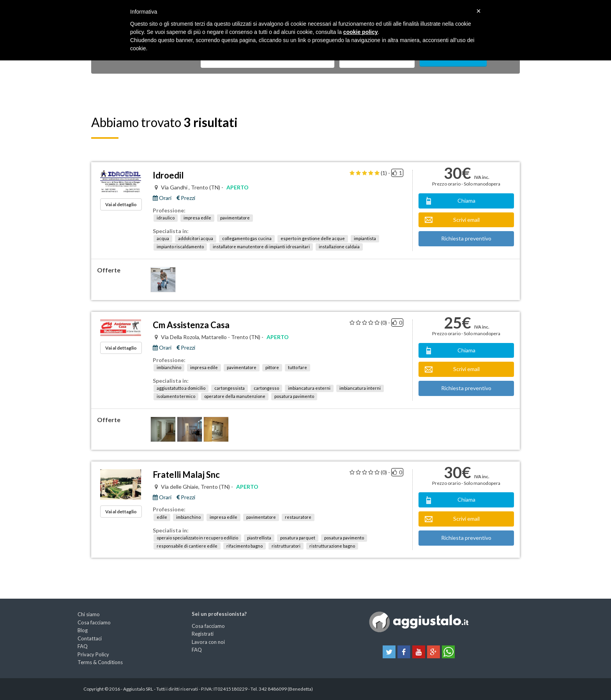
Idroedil (168, 175)
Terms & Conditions (100, 662)
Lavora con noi (208, 642)
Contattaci (90, 638)
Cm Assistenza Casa (191, 325)
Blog (83, 630)
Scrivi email (466, 220)
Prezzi (186, 198)
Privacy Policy (93, 654)
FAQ (83, 646)
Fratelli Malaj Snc (186, 475)
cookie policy (361, 32)
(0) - (385, 323)
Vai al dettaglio (121, 204)
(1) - (385, 173)
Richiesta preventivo (466, 238)
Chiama (466, 201)
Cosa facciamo (94, 622)
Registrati (203, 634)
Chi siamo (89, 614)
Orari (162, 198)
